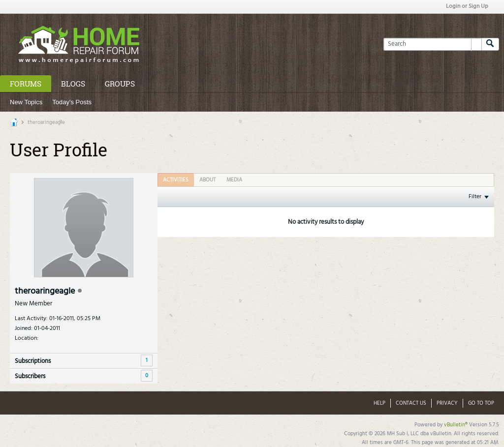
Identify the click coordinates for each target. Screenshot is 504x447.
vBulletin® (456, 425)
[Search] (432, 44)
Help (379, 403)
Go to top (481, 403)
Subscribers (30, 376)
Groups (120, 84)
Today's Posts (72, 102)
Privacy (447, 403)
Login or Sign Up (467, 6)
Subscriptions (33, 361)
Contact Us (411, 403)
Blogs (73, 84)
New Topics (26, 102)
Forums (26, 84)
